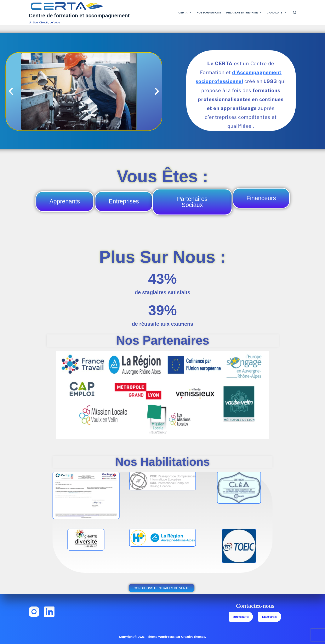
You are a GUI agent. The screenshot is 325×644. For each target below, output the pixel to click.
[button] (11, 91)
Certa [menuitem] (186, 12)
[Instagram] (34, 612)
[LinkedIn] (49, 612)
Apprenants (241, 617)
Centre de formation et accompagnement (79, 16)
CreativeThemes (193, 637)
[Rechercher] (295, 13)
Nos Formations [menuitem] (209, 13)
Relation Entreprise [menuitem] (245, 12)
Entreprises (270, 617)
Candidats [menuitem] (277, 12)
